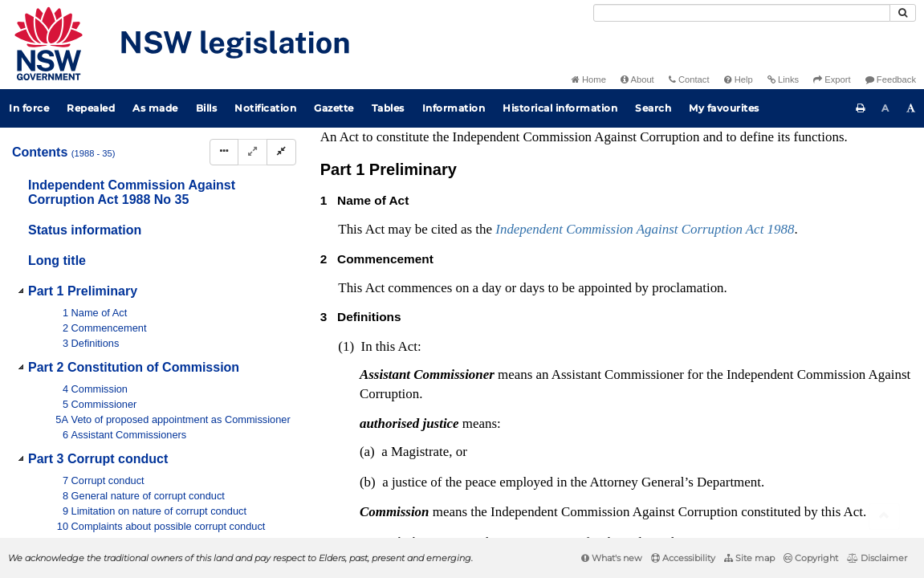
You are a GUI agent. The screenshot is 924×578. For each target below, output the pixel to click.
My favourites (724, 108)
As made (155, 108)
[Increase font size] (911, 108)
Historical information (560, 108)
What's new (612, 558)
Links (783, 79)
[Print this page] (861, 108)
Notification (265, 108)
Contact (689, 79)
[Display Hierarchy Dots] (224, 152)
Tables (388, 108)
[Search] (742, 13)
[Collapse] (281, 152)
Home (589, 79)
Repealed (91, 108)
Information (454, 108)
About (637, 79)
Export (832, 79)
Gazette (334, 108)
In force (29, 108)
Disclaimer (877, 558)
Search (653, 108)
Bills (207, 108)
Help (739, 79)
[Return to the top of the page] (884, 517)
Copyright (811, 558)
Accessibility (683, 558)
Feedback (891, 79)
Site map (749, 558)
